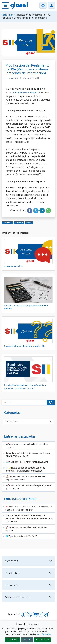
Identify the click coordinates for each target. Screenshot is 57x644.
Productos (12, 573)
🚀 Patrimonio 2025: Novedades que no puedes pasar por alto (29, 487)
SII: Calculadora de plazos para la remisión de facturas (26, 307)
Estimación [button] (19, 223)
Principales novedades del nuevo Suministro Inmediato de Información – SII (25, 387)
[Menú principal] (5, 5)
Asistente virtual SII (14, 266)
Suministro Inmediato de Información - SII (24, 346)
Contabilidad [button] (8, 223)
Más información (44, 634)
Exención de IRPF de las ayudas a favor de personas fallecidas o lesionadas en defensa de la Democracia (29, 518)
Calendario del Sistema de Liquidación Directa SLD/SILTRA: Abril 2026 (28, 454)
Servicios (11, 585)
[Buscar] (51, 402)
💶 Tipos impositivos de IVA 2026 (21, 536)
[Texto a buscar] (24, 402)
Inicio (4, 15)
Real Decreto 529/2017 (27, 92)
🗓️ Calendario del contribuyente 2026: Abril (27, 462)
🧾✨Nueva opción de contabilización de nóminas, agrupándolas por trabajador (26, 469)
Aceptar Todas (12, 640)
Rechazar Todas (42, 640)
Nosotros (11, 561)
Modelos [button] (29, 223)
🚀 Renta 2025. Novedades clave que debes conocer (27, 446)
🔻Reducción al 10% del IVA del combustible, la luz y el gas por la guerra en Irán (29, 508)
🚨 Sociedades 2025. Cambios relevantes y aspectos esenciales (26, 478)
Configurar (27, 640)
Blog (11, 15)
